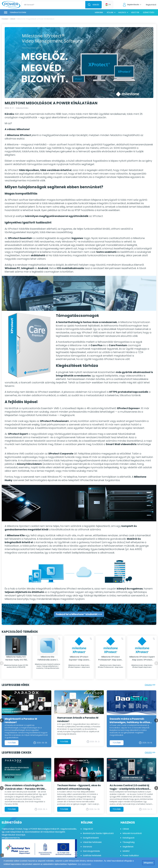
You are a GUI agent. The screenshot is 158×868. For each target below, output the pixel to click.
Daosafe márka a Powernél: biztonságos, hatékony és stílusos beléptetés (131, 721)
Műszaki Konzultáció (132, 833)
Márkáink (99, 12)
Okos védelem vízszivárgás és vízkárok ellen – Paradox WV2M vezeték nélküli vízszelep (25, 787)
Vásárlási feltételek (92, 842)
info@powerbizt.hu (11, 838)
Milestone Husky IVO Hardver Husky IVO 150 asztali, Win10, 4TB (16, 658)
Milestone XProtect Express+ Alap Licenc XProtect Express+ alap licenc (79, 658)
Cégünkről (88, 829)
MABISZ (126, 851)
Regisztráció (151, 5)
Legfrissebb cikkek (17, 753)
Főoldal (5, 19)
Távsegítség (129, 842)
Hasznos (122, 12)
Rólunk (110, 12)
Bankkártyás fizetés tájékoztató (98, 833)
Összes (150, 685)
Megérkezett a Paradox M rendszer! (21, 721)
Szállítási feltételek (92, 855)
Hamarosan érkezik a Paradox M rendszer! (78, 719)
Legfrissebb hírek (16, 685)
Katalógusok (129, 838)
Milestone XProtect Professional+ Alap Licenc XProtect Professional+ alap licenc (111, 658)
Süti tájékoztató (84, 864)
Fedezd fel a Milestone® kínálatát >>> (79, 614)
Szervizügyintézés (91, 851)
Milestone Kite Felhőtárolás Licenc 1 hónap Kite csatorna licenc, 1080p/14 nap (47, 658)
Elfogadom (148, 863)
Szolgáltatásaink (91, 838)
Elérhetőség (149, 12)
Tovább (12, 743)
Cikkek (12, 19)
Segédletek (128, 847)
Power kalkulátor (131, 855)
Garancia (87, 847)
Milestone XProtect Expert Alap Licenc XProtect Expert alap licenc (142, 658)
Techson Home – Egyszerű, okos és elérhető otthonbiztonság (79, 787)
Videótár (135, 12)
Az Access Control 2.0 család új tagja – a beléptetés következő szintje (129, 787)
